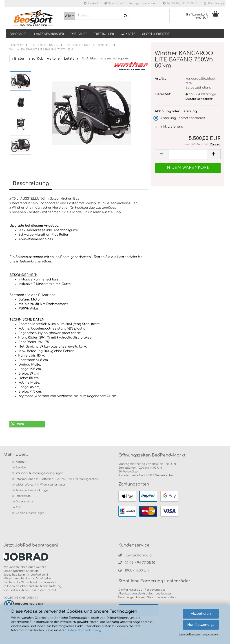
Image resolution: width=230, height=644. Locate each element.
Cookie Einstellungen (30, 513)
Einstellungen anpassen (198, 634)
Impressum (23, 496)
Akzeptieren (201, 614)
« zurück (36, 59)
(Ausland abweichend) (199, 99)
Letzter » (71, 59)
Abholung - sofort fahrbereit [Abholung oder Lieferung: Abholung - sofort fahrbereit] (180, 118)
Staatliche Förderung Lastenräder (130, 3)
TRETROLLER (104, 34)
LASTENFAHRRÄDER (49, 34)
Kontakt (21, 462)
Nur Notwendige (201, 625)
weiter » (53, 59)
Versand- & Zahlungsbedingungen (39, 473)
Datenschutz (24, 502)
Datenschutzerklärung (84, 630)
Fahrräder (19, 34)
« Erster (18, 59)
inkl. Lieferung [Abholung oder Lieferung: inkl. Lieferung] (169, 127)
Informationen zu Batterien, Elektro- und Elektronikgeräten (57, 479)
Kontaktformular (136, 555)
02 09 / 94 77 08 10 (137, 563)
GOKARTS (128, 34)
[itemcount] (188, 154)
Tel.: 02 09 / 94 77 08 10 (180, 3)
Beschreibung (31, 183)
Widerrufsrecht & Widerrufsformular (41, 485)
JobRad (91, 3)
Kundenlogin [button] (215, 3)
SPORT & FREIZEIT (156, 34)
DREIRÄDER (79, 34)
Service (21, 468)
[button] (27, 424)
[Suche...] (69, 16)
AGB (19, 507)
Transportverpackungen (33, 490)
